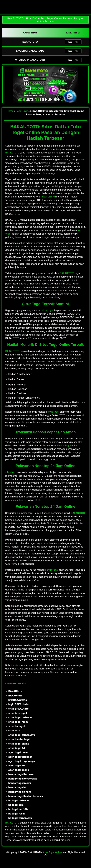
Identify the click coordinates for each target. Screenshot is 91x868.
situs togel (48, 310)
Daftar (73, 42)
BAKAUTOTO (12, 153)
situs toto (11, 472)
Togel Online (23, 111)
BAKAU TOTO (67, 273)
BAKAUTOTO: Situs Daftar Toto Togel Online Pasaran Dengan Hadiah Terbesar (45, 20)
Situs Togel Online (52, 852)
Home (10, 111)
